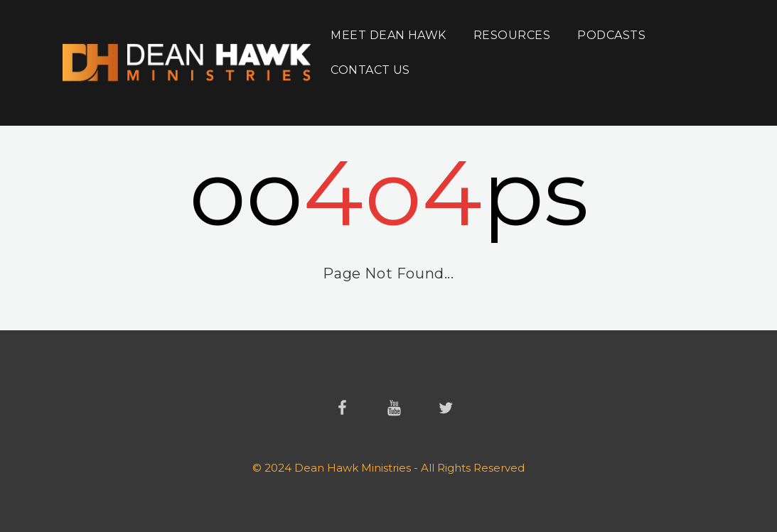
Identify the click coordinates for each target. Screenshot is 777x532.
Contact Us (370, 70)
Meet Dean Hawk (388, 35)
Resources (512, 35)
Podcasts (611, 35)
